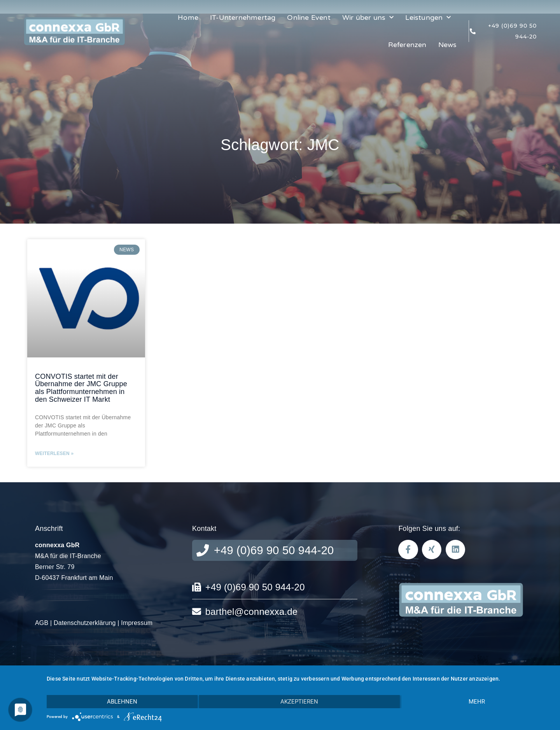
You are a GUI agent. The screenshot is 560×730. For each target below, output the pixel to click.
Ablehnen (122, 702)
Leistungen (428, 18)
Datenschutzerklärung (85, 623)
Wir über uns (368, 18)
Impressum (137, 623)
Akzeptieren (299, 702)
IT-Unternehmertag (243, 18)
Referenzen (407, 45)
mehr (477, 702)
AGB (42, 623)
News (448, 45)
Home (188, 18)
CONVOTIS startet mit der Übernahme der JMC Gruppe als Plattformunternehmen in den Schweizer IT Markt (81, 388)
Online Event (309, 18)
